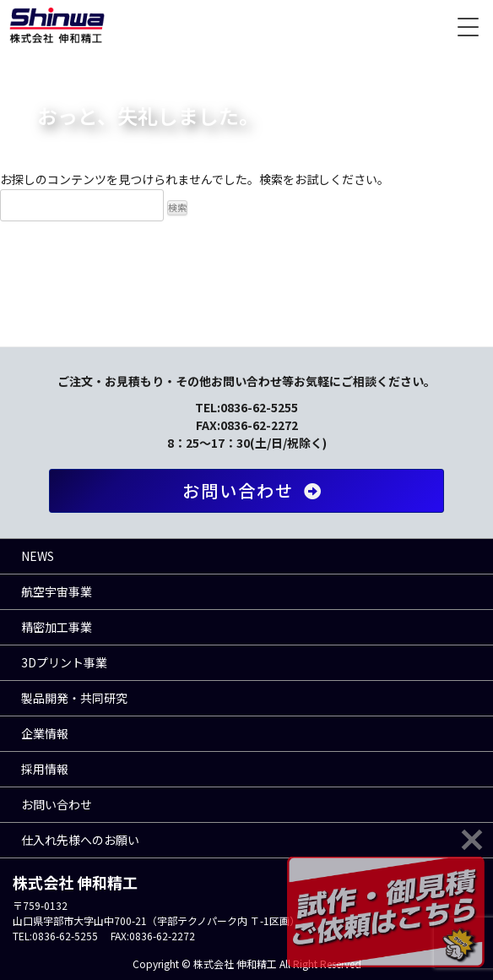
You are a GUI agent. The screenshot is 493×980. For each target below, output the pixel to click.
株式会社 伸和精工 (57, 25)
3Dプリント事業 (64, 662)
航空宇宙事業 (57, 591)
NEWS (38, 556)
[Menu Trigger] (468, 25)
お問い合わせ (255, 490)
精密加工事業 (57, 627)
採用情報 (45, 769)
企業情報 (45, 733)
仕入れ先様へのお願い (80, 840)
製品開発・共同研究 (74, 698)
